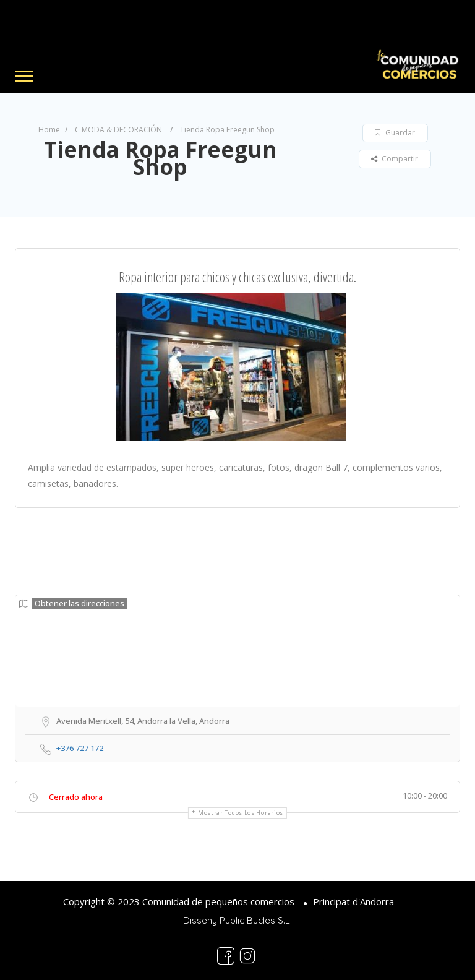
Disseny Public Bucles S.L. (237, 920)
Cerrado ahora (76, 797)
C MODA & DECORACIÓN (118, 130)
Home (49, 130)
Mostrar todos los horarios (241, 813)
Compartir (395, 159)
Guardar (395, 133)
